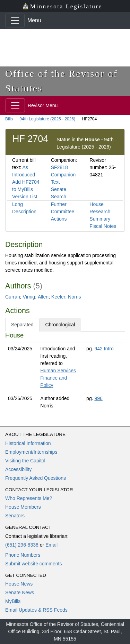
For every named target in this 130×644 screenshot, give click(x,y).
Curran (13, 297)
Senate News (20, 593)
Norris (74, 297)
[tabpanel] (65, 372)
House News (19, 584)
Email (51, 545)
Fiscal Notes (103, 226)
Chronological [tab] (60, 325)
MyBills (13, 601)
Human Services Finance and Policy (58, 378)
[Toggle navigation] (15, 21)
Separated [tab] (22, 325)
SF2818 (59, 167)
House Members (23, 507)
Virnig (29, 297)
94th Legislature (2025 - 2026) (47, 119)
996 (98, 398)
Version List (25, 197)
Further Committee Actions (63, 212)
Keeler (58, 297)
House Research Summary (100, 212)
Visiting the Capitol (25, 461)
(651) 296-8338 (22, 545)
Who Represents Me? (29, 498)
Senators (15, 516)
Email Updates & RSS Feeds (36, 610)
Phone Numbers (23, 555)
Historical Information (28, 443)
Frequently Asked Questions (36, 478)
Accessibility (18, 469)
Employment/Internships (31, 452)
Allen (43, 297)
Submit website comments (33, 564)
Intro (109, 349)
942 (98, 349)
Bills (9, 119)
